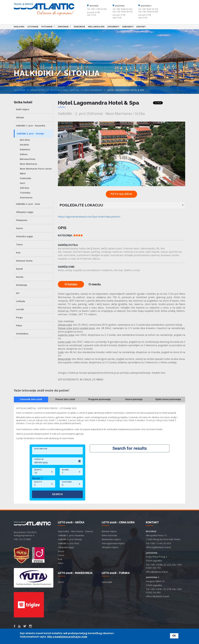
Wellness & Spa (96, 27)
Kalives (24, 154)
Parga (19, 317)
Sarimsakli (107, 582)
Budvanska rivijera (111, 539)
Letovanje (33, 27)
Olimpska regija (25, 212)
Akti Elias (25, 140)
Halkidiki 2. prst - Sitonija (65, 90)
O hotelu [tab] (71, 284)
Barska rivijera (109, 531)
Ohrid (61, 582)
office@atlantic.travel (157, 572)
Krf (18, 293)
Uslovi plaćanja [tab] (134, 399)
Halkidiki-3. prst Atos (69, 543)
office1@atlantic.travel (157, 596)
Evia (18, 253)
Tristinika (25, 193)
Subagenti (128, 27)
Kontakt (141, 27)
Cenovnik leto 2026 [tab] (31, 399)
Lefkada (21, 301)
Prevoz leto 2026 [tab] (65, 399)
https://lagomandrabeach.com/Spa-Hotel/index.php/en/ (89, 217)
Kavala (20, 277)
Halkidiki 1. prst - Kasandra (31, 126)
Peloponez (22, 220)
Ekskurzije (79, 27)
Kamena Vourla (24, 261)
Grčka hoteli (38, 90)
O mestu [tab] (95, 284)
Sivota (19, 228)
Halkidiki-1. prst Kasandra (71, 535)
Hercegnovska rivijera (113, 543)
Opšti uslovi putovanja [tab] (168, 399)
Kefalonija (22, 285)
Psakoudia (25, 178)
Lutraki (20, 309)
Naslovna (19, 27)
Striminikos (22, 334)
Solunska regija (24, 236)
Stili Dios (24, 188)
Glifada (20, 117)
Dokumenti (113, 27)
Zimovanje (64, 27)
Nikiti (23, 173)
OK (174, 636)
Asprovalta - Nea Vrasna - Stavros (75, 531)
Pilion (19, 326)
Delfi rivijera (23, 109)
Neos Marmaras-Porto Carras (36, 169)
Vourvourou (26, 197)
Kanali (19, 269)
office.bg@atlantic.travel (158, 547)
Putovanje (47, 27)
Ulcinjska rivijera (110, 547)
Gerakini (24, 145)
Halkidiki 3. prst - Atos (28, 204)
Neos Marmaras (93, 90)
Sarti (22, 183)
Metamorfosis (28, 159)
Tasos (19, 244)
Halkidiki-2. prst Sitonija (70, 539)
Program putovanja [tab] (99, 399)
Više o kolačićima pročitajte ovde (67, 637)
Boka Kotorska (109, 535)
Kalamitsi (25, 149)
